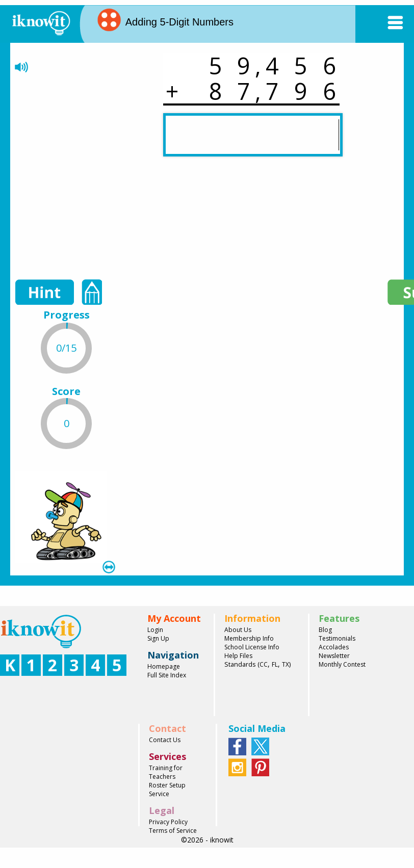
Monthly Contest (342, 664)
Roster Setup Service (167, 790)
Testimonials (337, 638)
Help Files (238, 656)
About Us (238, 630)
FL (275, 664)
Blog (325, 630)
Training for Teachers (166, 772)
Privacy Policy (168, 822)
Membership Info (249, 638)
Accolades (334, 647)
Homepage (164, 666)
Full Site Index (167, 675)
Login (155, 630)
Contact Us (165, 740)
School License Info (252, 647)
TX (286, 664)
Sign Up (158, 638)
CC (264, 664)
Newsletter (334, 656)
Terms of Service (173, 831)
